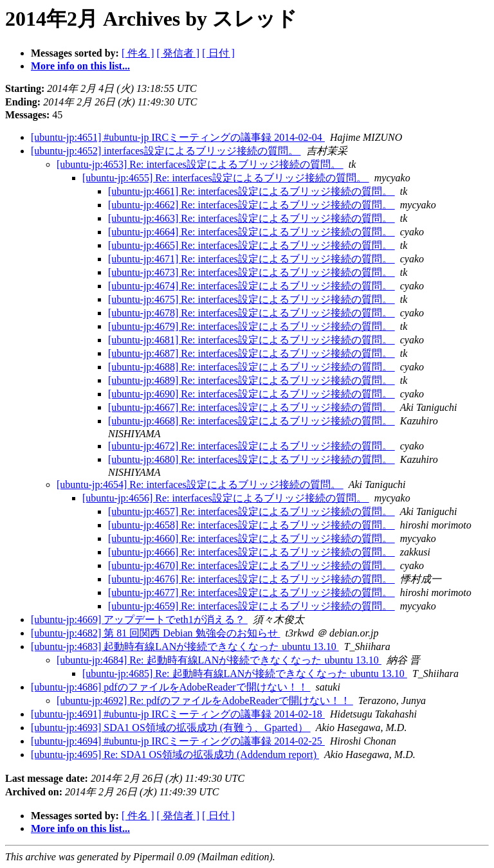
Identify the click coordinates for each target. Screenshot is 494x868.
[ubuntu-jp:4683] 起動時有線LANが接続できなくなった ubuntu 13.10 (185, 646)
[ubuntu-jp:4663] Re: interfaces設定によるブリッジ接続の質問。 (252, 218)
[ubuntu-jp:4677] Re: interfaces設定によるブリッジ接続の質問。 (252, 592)
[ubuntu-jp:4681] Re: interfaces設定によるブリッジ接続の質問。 (252, 340)
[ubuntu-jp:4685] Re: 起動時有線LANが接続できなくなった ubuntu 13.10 (245, 674)
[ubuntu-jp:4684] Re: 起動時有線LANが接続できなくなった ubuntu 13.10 (219, 660)
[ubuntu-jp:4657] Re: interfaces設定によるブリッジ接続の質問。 (252, 511)
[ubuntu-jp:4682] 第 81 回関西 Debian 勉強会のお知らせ (156, 633)
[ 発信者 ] (178, 53)
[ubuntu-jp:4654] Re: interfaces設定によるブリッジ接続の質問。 (200, 484)
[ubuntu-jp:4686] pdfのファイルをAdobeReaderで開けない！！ (171, 687)
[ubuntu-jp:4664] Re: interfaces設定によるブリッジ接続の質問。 (252, 232)
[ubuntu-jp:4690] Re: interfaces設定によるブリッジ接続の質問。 (252, 394)
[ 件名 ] (138, 53)
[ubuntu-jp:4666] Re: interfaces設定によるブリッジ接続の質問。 (252, 552)
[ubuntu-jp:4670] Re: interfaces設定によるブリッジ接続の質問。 (252, 565)
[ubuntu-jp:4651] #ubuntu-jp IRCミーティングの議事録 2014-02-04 (178, 137)
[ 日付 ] (218, 53)
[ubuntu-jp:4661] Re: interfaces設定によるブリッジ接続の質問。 (252, 191)
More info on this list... (80, 66)
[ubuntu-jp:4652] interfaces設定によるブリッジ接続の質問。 (166, 151)
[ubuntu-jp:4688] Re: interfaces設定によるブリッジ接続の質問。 (252, 367)
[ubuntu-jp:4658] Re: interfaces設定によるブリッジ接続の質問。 (252, 525)
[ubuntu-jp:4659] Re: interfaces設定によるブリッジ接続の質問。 (252, 606)
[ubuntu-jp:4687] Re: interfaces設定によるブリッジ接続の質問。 (252, 353)
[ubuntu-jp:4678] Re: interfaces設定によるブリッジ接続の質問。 (252, 313)
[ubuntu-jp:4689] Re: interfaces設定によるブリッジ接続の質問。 (252, 380)
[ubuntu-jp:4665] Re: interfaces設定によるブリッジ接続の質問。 (252, 245)
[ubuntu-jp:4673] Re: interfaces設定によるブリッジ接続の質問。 (252, 272)
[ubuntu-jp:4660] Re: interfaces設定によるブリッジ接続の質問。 (252, 538)
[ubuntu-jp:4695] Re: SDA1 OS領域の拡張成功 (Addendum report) (175, 755)
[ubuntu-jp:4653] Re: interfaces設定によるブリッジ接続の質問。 (200, 164)
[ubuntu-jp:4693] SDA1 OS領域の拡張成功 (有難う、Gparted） (171, 728)
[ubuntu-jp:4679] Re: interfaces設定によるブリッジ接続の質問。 (252, 326)
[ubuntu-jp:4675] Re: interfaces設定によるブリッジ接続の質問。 (252, 299)
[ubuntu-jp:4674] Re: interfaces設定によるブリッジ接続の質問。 (252, 286)
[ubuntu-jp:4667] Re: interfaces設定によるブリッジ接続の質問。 (252, 407)
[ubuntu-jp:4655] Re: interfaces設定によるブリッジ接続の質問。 (226, 178)
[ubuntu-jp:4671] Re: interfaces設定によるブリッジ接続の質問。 (252, 259)
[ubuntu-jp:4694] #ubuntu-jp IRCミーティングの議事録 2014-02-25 (178, 741)
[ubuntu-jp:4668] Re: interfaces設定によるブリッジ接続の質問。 (252, 421)
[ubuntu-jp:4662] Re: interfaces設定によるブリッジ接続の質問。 (252, 205)
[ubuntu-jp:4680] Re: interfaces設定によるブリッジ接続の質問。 (252, 459)
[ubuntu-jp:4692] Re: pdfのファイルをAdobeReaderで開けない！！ (205, 701)
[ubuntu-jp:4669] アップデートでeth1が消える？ (139, 619)
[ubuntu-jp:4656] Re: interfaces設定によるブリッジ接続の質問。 (226, 498)
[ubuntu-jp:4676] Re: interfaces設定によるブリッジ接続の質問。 (252, 579)
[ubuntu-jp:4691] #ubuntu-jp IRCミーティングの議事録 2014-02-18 (178, 714)
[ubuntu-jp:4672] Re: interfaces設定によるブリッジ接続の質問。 (252, 446)
